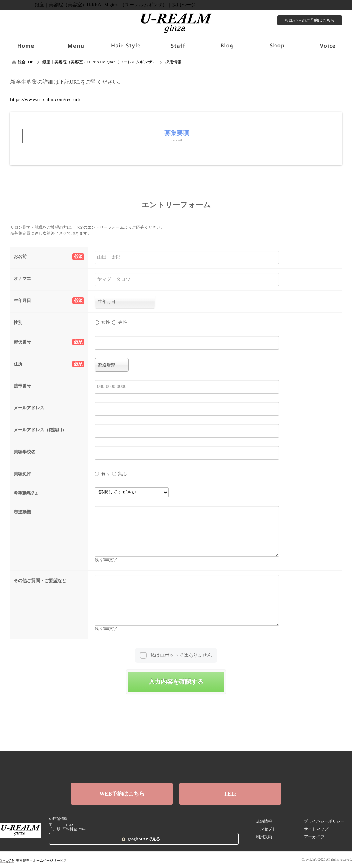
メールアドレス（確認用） (40, 430)
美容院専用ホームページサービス (33, 860)
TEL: (230, 794)
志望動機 (22, 512)
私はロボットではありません (181, 655)
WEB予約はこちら (122, 794)
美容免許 (22, 474)
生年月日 (49, 301)
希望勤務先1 (26, 493)
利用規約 (264, 837)
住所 (49, 364)
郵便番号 (49, 342)
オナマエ (22, 279)
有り (103, 474)
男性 (120, 322)
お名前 (49, 257)
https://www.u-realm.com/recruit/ (45, 99)
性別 (18, 323)
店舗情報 (264, 821)
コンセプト (266, 829)
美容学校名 (25, 452)
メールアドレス (29, 408)
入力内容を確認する (176, 682)
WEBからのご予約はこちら (310, 20)
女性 (103, 322)
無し (120, 474)
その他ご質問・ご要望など (40, 581)
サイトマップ (316, 829)
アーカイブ (314, 837)
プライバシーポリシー (324, 821)
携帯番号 (22, 386)
